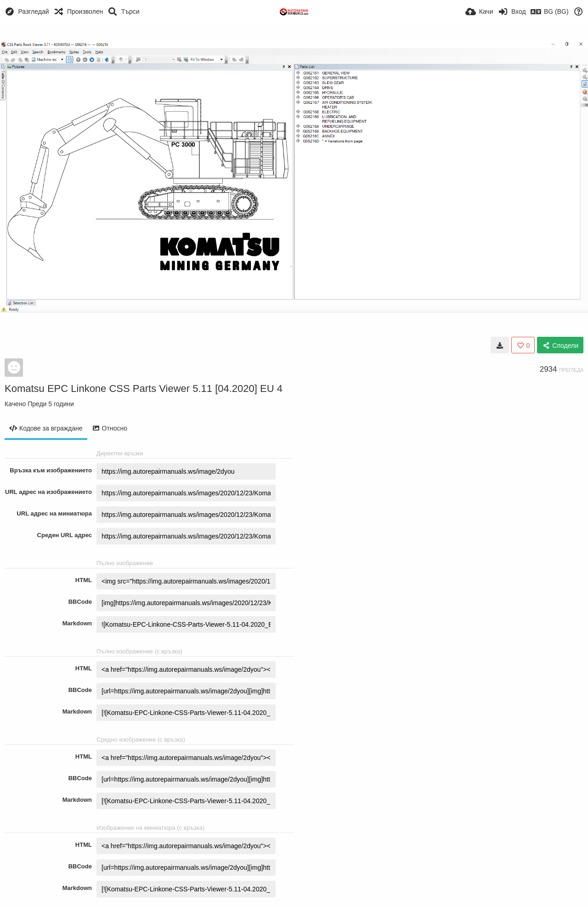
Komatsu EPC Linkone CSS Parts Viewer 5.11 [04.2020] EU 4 (144, 388)
